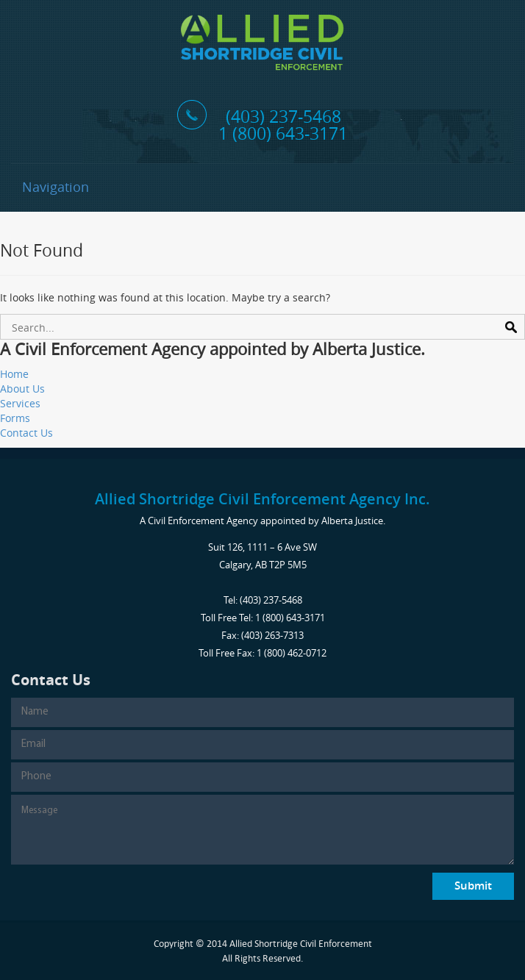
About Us (22, 389)
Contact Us (26, 433)
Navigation (56, 187)
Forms (15, 418)
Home (14, 374)
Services (20, 403)
